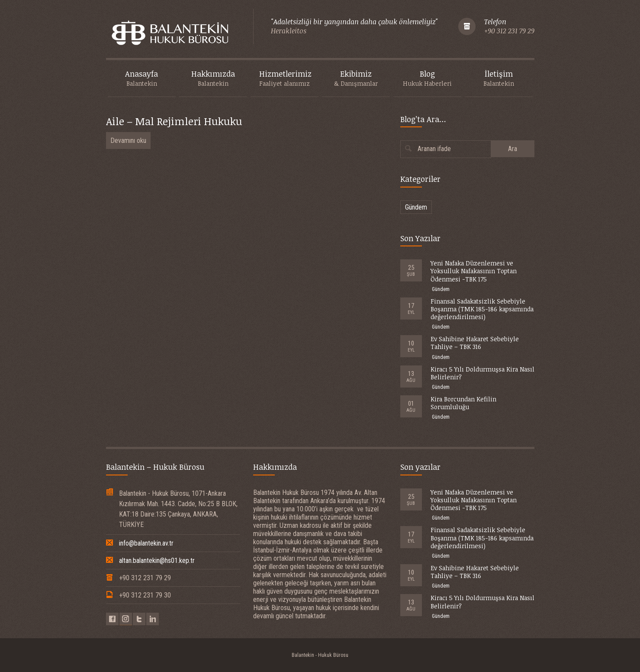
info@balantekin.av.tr (146, 543)
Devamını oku (128, 141)
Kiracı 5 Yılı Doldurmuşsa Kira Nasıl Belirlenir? (482, 373)
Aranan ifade (434, 149)
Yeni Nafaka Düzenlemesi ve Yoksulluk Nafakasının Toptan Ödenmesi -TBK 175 (474, 271)
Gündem (416, 207)
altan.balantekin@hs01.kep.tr (157, 561)
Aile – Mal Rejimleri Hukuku (174, 121)
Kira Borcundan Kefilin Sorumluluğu (463, 403)
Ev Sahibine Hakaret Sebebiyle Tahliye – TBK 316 (475, 343)
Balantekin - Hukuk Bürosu (320, 655)
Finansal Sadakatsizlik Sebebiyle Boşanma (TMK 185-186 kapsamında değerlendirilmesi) (482, 309)
